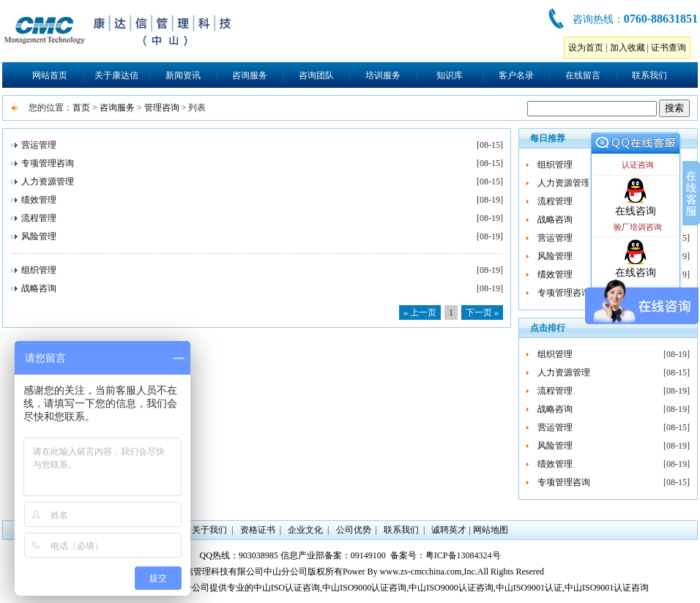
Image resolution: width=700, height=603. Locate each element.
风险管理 (39, 236)
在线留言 (583, 75)
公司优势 (354, 530)
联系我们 (649, 75)
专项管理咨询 (48, 163)
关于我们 (209, 530)
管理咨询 (162, 108)
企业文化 (305, 530)
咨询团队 (316, 75)
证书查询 (669, 48)
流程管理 (39, 218)
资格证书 (258, 530)
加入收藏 (628, 48)
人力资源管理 (48, 181)
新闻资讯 (183, 75)
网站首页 (50, 75)
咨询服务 (250, 75)
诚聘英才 (449, 530)
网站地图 (491, 530)
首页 (81, 108)
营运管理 (39, 145)
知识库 (450, 75)
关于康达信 (116, 75)
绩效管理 (39, 200)
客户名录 (516, 75)
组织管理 (39, 270)
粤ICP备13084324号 (463, 555)
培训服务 (383, 75)
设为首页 (586, 48)
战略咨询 (39, 288)
